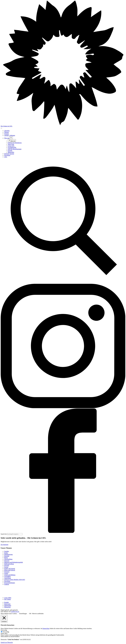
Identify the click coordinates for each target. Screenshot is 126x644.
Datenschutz (8, 605)
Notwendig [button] (4, 630)
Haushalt (7, 556)
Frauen (6, 573)
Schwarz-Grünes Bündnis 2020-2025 (15, 580)
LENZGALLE (15, 612)
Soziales (7, 551)
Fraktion (7, 584)
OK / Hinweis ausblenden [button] (36, 614)
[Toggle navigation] (1, 128)
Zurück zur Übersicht (7, 642)
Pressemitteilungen (10, 583)
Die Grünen (7, 599)
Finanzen (7, 572)
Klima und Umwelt (10, 570)
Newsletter (7, 581)
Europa (6, 567)
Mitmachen (7, 607)
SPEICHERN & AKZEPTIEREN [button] (10, 637)
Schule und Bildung (10, 575)
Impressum (7, 604)
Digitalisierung (8, 554)
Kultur (6, 553)
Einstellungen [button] (23, 614)
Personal (7, 565)
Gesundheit (7, 576)
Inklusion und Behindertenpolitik (13, 562)
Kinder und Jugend (10, 569)
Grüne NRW (8, 598)
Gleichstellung (8, 559)
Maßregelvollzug (9, 564)
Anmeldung (8, 578)
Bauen (6, 558)
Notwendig (6, 632)
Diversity (7, 561)
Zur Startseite (5, 545)
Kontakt (6, 602)
